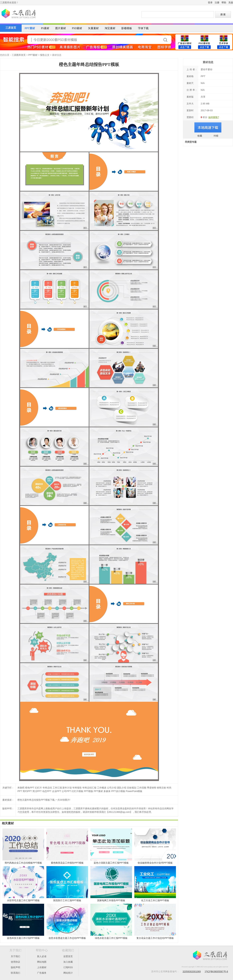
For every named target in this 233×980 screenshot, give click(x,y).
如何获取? (214, 117)
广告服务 (42, 973)
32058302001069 (192, 972)
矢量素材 (93, 28)
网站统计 (68, 973)
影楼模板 (127, 28)
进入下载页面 (208, 128)
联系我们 (15, 973)
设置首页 (68, 956)
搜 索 (223, 14)
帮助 (224, 2)
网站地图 (42, 962)
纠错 (216, 136)
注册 (217, 2)
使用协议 (15, 962)
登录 (210, 2)
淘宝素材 (110, 28)
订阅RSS (68, 967)
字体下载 (143, 28)
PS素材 (45, 28)
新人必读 (42, 956)
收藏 (200, 136)
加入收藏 (68, 962)
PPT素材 (30, 28)
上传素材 (42, 967)
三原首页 (11, 28)
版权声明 (15, 967)
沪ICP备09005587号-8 (216, 972)
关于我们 (15, 956)
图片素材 (61, 28)
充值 (231, 2)
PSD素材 (77, 28)
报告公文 (45, 55)
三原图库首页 (19, 55)
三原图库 (18, 14)
